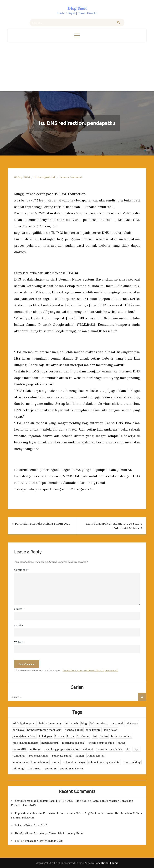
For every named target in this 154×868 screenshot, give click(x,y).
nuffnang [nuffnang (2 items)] (36, 749)
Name (19, 609)
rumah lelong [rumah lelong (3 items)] (96, 756)
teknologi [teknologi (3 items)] (18, 768)
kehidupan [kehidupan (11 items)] (45, 736)
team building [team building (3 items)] (132, 762)
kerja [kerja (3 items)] (71, 736)
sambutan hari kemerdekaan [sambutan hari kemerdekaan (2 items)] (31, 762)
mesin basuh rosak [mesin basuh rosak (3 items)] (74, 743)
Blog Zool (77, 8)
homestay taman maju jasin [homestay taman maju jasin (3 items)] (44, 730)
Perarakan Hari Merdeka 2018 (44, 841)
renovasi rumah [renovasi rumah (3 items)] (39, 756)
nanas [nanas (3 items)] (121, 743)
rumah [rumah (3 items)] (80, 756)
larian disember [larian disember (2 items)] (121, 736)
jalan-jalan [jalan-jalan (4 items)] (111, 730)
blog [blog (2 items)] (84, 723)
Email (19, 625)
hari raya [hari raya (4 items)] (18, 730)
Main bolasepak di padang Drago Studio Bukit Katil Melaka (114, 526)
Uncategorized (45, 177)
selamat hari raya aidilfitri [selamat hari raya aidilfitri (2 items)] (104, 762)
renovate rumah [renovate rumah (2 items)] (62, 756)
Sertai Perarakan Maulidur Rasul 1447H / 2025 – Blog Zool (51, 801)
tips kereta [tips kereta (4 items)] (35, 768)
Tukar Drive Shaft (36, 825)
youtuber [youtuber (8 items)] (51, 768)
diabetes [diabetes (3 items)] (132, 723)
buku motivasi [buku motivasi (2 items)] (99, 723)
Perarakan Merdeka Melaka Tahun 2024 (43, 524)
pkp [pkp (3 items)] (128, 749)
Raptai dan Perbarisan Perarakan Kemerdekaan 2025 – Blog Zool (55, 813)
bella (18, 825)
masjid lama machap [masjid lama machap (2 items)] (25, 743)
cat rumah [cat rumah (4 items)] (117, 723)
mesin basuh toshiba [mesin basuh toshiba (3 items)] (101, 743)
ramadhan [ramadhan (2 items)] (19, 756)
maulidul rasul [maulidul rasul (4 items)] (50, 743)
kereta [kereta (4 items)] (60, 736)
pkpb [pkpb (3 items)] (136, 749)
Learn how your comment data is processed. (90, 670)
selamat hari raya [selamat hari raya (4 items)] (74, 762)
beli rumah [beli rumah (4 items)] (71, 723)
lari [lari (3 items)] (95, 736)
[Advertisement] (77, 66)
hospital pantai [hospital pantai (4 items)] (74, 730)
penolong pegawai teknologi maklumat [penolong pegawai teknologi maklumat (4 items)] (69, 749)
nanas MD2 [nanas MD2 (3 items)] (20, 749)
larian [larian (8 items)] (104, 736)
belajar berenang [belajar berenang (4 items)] (50, 723)
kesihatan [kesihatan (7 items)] (83, 736)
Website (19, 642)
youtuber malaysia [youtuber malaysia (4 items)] (71, 768)
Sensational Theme (107, 863)
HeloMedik (22, 833)
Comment (21, 570)
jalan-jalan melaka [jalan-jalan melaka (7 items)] (24, 736)
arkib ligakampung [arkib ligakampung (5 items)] (24, 723)
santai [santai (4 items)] (56, 762)
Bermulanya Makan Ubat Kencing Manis (58, 833)
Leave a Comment (71, 177)
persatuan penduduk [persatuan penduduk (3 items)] (109, 749)
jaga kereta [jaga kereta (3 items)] (93, 730)
